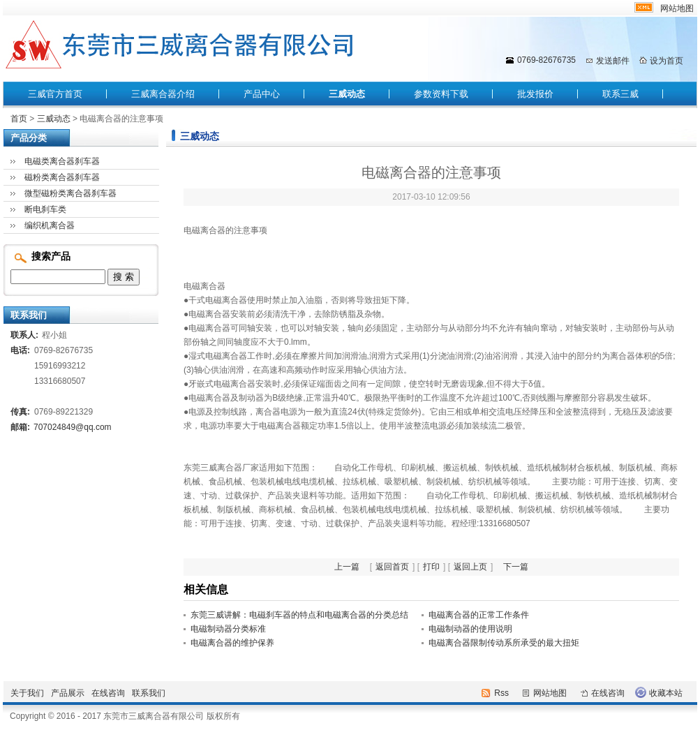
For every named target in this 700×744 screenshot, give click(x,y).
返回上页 (470, 567)
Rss (501, 693)
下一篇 (516, 567)
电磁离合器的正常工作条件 (479, 615)
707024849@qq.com (73, 427)
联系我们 (149, 693)
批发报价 (535, 94)
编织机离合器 (50, 225)
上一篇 (347, 567)
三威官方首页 (55, 94)
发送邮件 (613, 61)
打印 (431, 567)
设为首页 (667, 61)
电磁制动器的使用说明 (470, 629)
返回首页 (392, 567)
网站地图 (677, 8)
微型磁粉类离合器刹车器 (70, 193)
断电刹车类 (45, 209)
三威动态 (347, 94)
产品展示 (68, 693)
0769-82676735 (546, 60)
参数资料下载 (441, 94)
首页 (19, 119)
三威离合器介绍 (163, 94)
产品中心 (262, 94)
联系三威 (620, 94)
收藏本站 (666, 693)
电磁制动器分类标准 (228, 629)
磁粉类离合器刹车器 (62, 177)
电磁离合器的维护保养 (232, 643)
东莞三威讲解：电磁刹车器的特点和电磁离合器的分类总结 (299, 615)
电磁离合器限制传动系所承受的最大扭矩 (504, 643)
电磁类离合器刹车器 (62, 161)
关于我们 (27, 693)
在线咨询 (108, 693)
